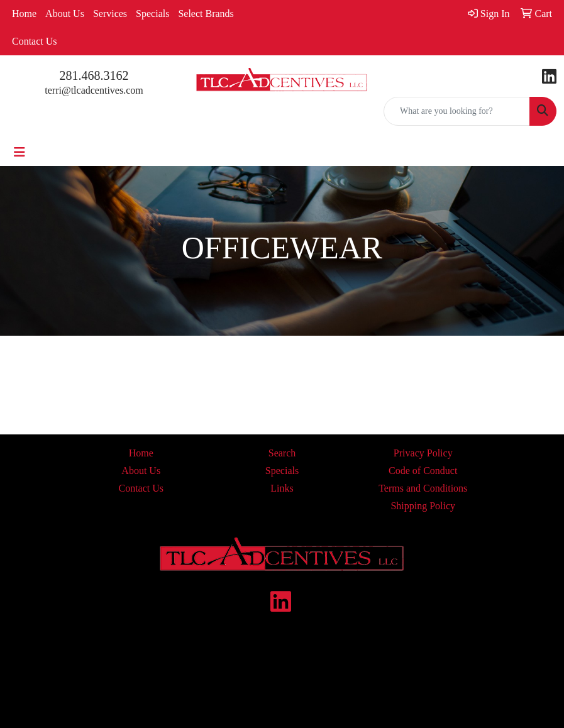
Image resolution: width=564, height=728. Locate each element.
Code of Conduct (423, 471)
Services (110, 14)
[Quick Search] (457, 111)
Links (282, 488)
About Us (65, 14)
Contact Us (35, 41)
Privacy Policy (423, 453)
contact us (339, 682)
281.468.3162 (94, 75)
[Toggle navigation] (19, 152)
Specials (152, 14)
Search (282, 453)
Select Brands (206, 14)
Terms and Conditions (423, 488)
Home (24, 14)
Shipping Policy (423, 506)
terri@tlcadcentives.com (94, 90)
